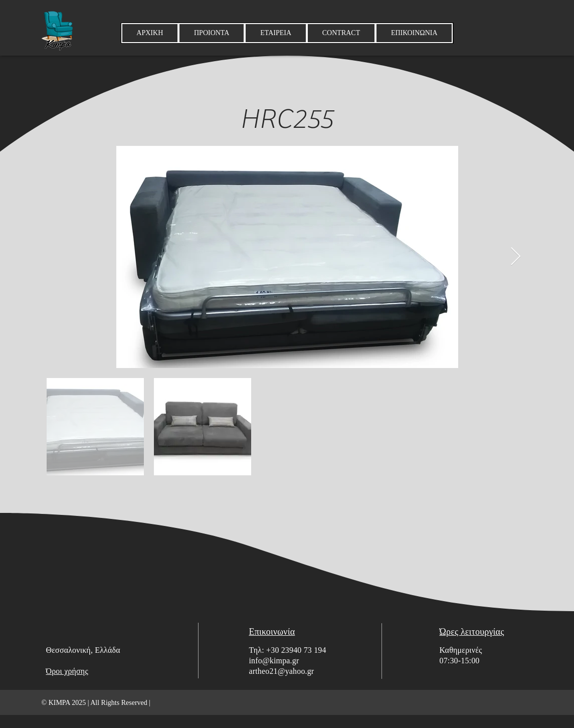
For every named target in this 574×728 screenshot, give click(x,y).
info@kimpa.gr (274, 661)
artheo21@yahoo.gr (282, 671)
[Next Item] (516, 257)
